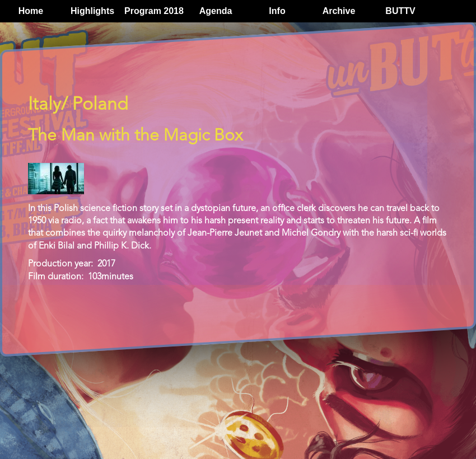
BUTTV (400, 11)
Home (31, 11)
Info (277, 11)
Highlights (92, 11)
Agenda (216, 11)
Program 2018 (154, 11)
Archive (339, 11)
